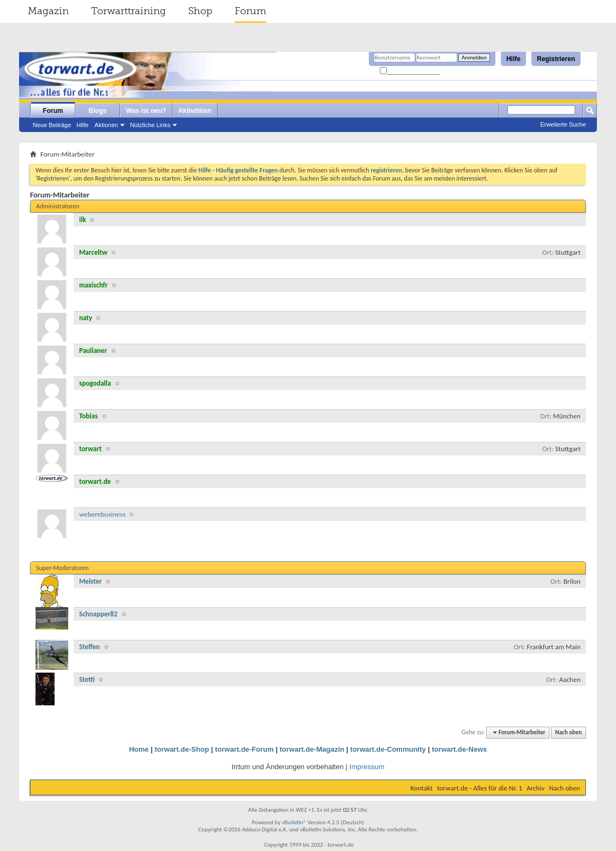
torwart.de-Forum (244, 749)
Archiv (536, 788)
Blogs (97, 111)
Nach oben (568, 732)
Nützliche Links (150, 125)
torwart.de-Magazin (312, 749)
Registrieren (556, 59)
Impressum (367, 767)
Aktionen (106, 125)
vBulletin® (294, 822)
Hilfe (513, 59)
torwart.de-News (459, 749)
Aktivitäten (195, 111)
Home (139, 749)
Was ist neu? (146, 111)
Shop (200, 11)
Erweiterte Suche (563, 124)
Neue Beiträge (52, 125)
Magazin (48, 11)
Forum (250, 11)
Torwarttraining (128, 11)
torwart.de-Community (388, 749)
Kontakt (421, 788)
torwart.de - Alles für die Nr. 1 (480, 788)
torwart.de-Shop (182, 749)
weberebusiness (102, 514)
